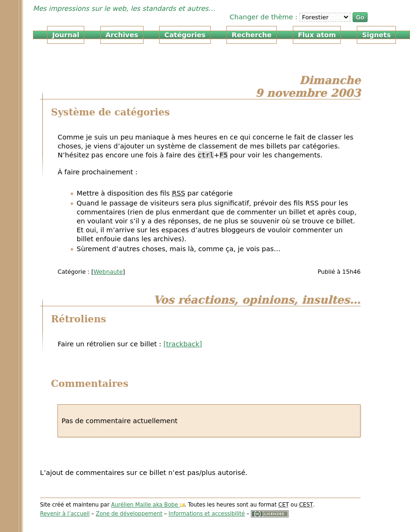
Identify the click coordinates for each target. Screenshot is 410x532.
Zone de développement (129, 514)
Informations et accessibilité (207, 514)
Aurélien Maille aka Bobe (145, 505)
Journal (66, 35)
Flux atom (317, 35)
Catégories (185, 35)
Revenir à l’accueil (65, 514)
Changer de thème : (265, 17)
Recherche (252, 35)
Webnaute (108, 272)
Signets (376, 35)
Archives (122, 35)
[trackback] (183, 344)
